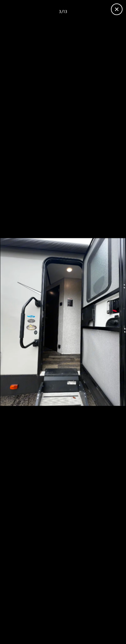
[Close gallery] (117, 9)
